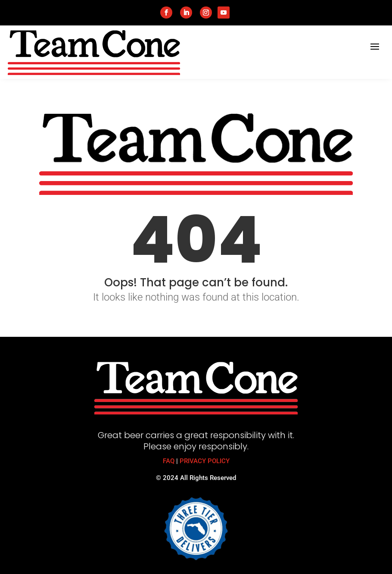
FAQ (169, 461)
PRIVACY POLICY (205, 461)
